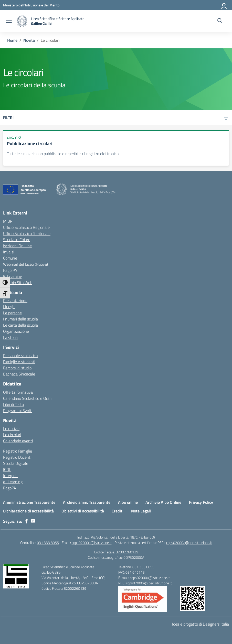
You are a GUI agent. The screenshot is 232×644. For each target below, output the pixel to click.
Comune (10, 258)
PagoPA (10, 488)
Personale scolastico (20, 356)
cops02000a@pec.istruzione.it (189, 543)
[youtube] (33, 521)
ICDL (7, 469)
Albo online (128, 502)
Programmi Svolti (18, 411)
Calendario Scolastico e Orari (27, 398)
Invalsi (9, 252)
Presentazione (15, 300)
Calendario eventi (18, 441)
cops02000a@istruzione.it (92, 543)
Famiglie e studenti (19, 362)
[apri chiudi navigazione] (9, 21)
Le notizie (11, 428)
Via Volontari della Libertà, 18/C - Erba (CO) (123, 537)
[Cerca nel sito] (220, 21)
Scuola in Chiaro (17, 240)
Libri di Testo (13, 404)
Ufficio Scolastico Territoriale (27, 233)
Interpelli (11, 476)
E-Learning (13, 276)
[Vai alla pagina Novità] (29, 40)
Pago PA (10, 270)
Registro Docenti (17, 457)
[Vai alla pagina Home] (12, 40)
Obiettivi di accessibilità (83, 511)
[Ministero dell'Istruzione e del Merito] (31, 5)
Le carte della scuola (20, 325)
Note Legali (141, 511)
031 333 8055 (48, 543)
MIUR (8, 221)
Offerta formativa (18, 392)
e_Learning (13, 482)
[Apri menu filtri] (226, 117)
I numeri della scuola (20, 319)
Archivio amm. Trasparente (87, 502)
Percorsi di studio (17, 368)
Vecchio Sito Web (18, 283)
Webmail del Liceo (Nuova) (25, 264)
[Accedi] (224, 5)
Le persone (12, 313)
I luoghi (9, 307)
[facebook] (26, 521)
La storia (10, 337)
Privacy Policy (201, 502)
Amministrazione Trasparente (29, 502)
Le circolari (12, 435)
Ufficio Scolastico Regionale (26, 227)
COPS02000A (134, 557)
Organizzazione (16, 331)
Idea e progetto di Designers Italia (201, 624)
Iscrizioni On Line (17, 246)
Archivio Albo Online (163, 502)
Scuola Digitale (16, 463)
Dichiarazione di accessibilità (28, 511)
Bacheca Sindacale (19, 374)
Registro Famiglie (18, 451)
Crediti (118, 511)
